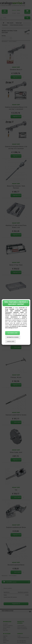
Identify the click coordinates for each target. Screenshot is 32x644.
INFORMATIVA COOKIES (13, 337)
